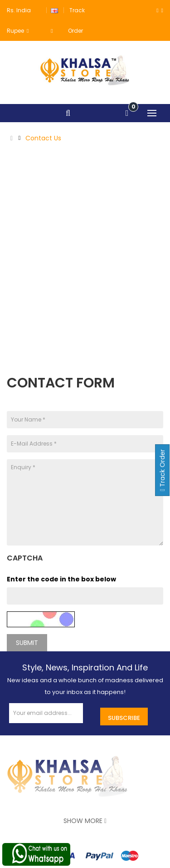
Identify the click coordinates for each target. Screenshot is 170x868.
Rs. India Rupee (19, 20)
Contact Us (43, 138)
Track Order (162, 470)
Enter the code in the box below (61, 579)
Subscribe (124, 718)
